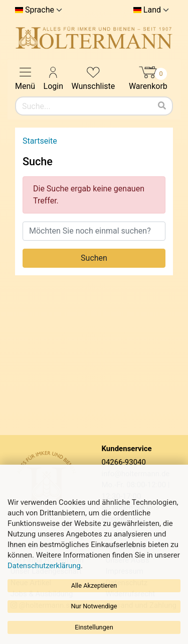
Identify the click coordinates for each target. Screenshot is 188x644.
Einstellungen (94, 627)
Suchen (94, 258)
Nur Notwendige (94, 606)
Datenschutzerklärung (44, 566)
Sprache (40, 10)
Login (53, 78)
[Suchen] (162, 106)
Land (152, 10)
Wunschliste (93, 78)
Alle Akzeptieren (94, 585)
